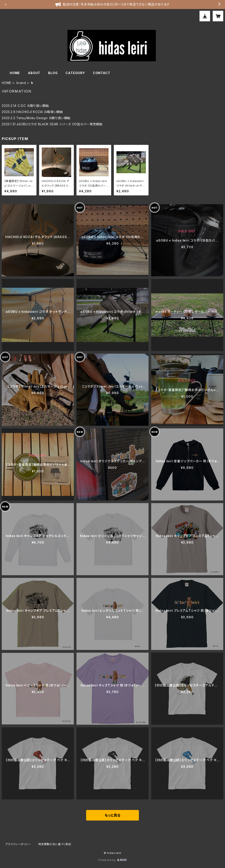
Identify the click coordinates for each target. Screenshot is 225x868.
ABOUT (34, 73)
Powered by (112, 860)
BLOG (53, 73)
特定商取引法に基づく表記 (55, 844)
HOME (15, 73)
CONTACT (102, 73)
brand (21, 83)
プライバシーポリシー (18, 844)
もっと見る (112, 815)
